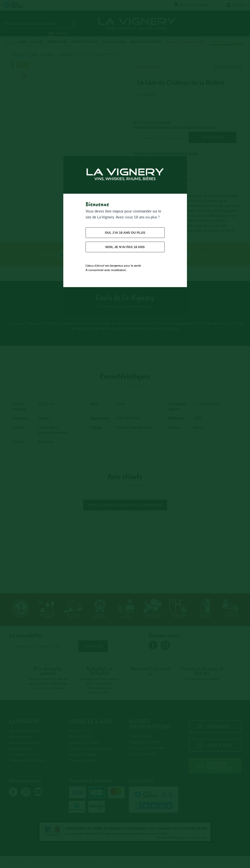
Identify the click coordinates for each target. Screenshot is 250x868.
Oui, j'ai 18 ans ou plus (125, 233)
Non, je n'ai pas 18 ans (125, 247)
